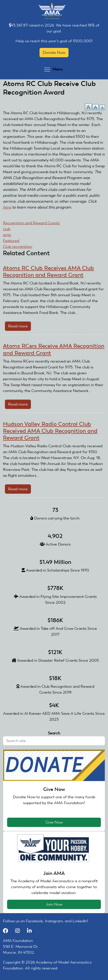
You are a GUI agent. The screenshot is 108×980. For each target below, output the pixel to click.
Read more (20, 327)
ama (7, 235)
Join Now (54, 904)
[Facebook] (8, 931)
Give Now (54, 822)
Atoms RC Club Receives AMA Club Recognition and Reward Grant (48, 271)
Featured (11, 241)
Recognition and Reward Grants (31, 223)
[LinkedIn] (31, 931)
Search (54, 733)
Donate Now (54, 52)
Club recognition (18, 246)
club (7, 229)
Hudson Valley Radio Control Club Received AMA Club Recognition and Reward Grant (50, 431)
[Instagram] (20, 931)
